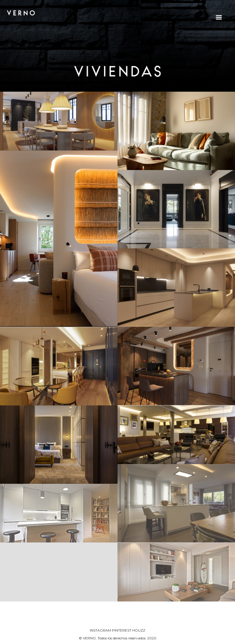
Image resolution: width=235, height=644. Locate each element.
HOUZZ (139, 630)
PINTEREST (122, 630)
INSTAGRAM (100, 630)
